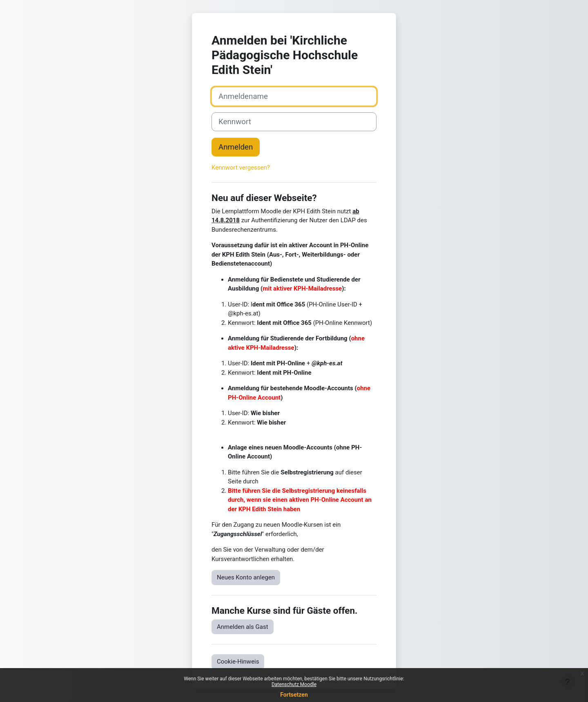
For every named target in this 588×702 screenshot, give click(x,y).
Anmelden (236, 147)
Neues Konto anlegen (246, 577)
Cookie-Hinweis (238, 662)
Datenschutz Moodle (294, 684)
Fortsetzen (294, 695)
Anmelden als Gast (243, 627)
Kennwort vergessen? (241, 168)
